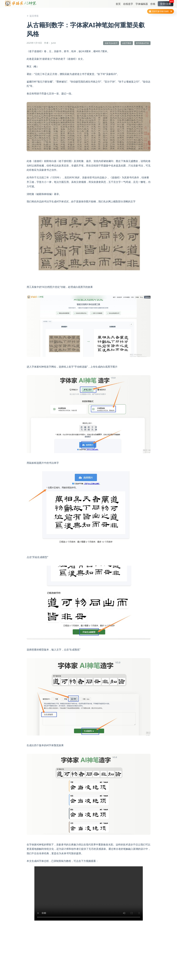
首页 (118, 4)
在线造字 (128, 4)
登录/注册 (167, 3)
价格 (153, 4)
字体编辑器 (142, 4)
